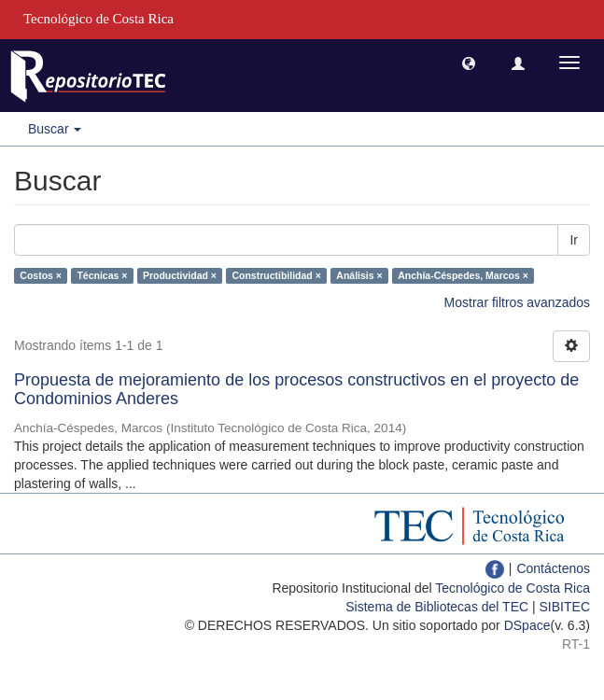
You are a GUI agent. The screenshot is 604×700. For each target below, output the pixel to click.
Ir (574, 240)
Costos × (41, 275)
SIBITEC (565, 607)
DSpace (527, 625)
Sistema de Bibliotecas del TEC (437, 607)
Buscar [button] (55, 129)
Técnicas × (102, 275)
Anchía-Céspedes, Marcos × (463, 275)
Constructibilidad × (276, 275)
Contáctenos (553, 568)
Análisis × (359, 275)
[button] (469, 63)
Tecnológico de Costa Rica (513, 588)
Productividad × (180, 275)
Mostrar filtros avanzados (517, 302)
